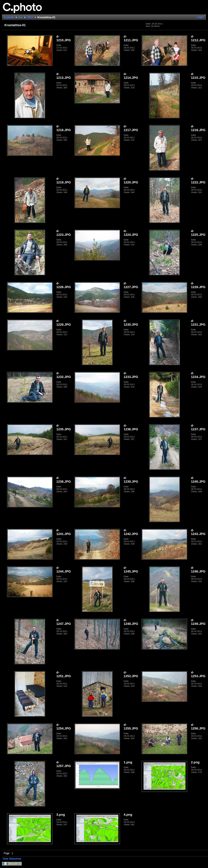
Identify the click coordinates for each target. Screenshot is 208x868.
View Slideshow (12, 859)
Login (200, 17)
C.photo (9, 17)
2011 (30, 17)
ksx (21, 17)
